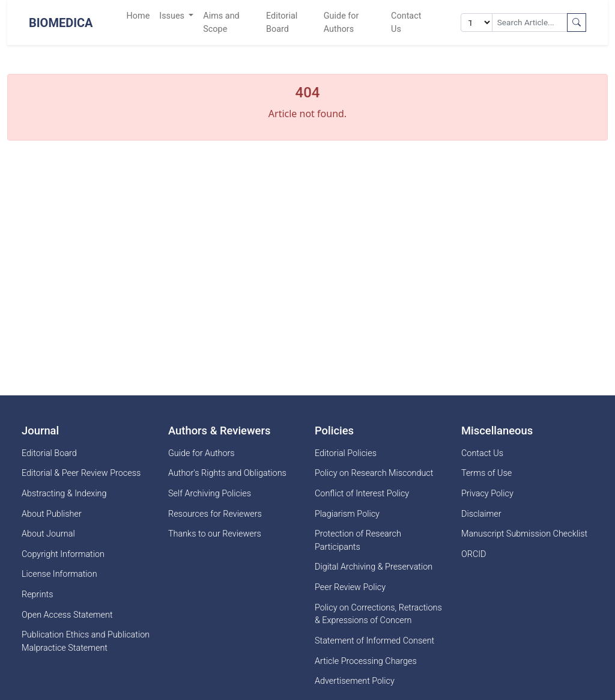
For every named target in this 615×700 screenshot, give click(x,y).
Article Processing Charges (366, 661)
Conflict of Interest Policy (362, 494)
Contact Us (406, 23)
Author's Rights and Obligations (227, 473)
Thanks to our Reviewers (215, 534)
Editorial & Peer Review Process (81, 473)
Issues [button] (173, 16)
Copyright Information (63, 554)
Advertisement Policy (355, 681)
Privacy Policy (487, 494)
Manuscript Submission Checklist (524, 534)
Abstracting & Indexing (64, 494)
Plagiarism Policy (347, 514)
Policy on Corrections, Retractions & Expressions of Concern (378, 614)
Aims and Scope (221, 23)
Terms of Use (486, 473)
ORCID (474, 554)
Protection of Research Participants (358, 540)
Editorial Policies (346, 453)
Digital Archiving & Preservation (374, 567)
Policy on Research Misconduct (374, 473)
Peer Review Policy (350, 587)
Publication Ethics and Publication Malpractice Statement (86, 641)
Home (138, 16)
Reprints (37, 595)
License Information (59, 574)
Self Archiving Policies (210, 494)
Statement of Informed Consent (374, 641)
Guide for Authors (341, 23)
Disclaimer (481, 514)
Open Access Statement (67, 615)
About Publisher (52, 514)
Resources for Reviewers (215, 514)
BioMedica (61, 23)
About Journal (48, 534)
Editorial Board (282, 23)
